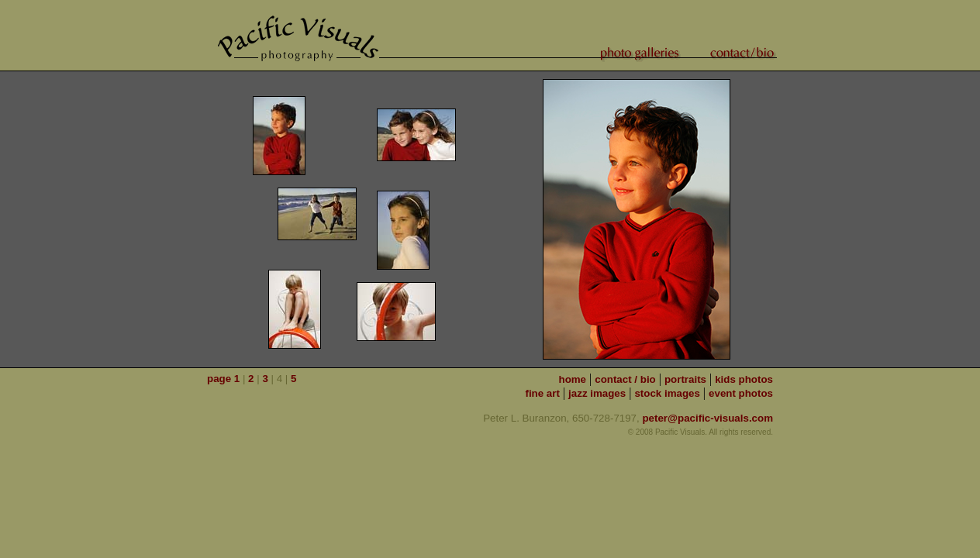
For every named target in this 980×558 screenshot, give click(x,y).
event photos (741, 393)
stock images (667, 393)
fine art (542, 393)
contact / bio (625, 379)
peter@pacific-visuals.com (707, 418)
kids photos (744, 379)
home (572, 379)
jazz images (597, 393)
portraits (685, 379)
